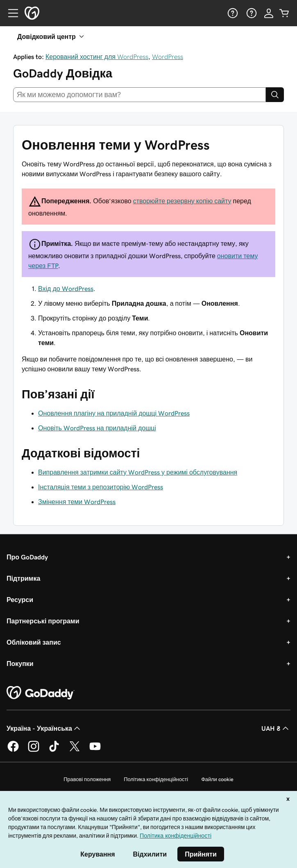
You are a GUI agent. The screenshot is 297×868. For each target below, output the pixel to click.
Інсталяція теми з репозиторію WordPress (101, 487)
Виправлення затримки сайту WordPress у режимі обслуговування (138, 472)
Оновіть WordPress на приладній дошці (97, 428)
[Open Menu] (10, 13)
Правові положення (87, 779)
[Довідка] (232, 13)
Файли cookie (217, 779)
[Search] (275, 95)
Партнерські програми (43, 621)
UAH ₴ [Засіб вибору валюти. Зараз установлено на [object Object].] (276, 728)
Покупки (20, 663)
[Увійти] (269, 13)
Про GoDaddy (27, 557)
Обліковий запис (34, 642)
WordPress (168, 57)
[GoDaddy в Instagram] (34, 750)
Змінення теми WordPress (77, 502)
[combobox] (139, 95)
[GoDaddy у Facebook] (13, 750)
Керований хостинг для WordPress (97, 57)
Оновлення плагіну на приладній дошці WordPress (114, 413)
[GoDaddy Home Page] (41, 693)
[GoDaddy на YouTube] (95, 750)
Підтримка (23, 578)
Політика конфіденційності (156, 779)
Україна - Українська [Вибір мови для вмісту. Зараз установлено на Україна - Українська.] (44, 728)
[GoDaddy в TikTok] (54, 750)
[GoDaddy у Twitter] (75, 750)
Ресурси (20, 600)
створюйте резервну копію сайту (182, 201)
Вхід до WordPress (66, 289)
